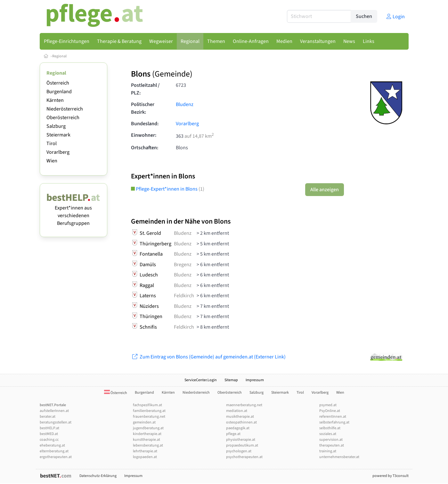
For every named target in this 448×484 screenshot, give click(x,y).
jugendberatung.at (148, 428)
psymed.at (328, 405)
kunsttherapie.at (147, 440)
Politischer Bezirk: (143, 108)
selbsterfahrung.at (334, 422)
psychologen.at (239, 451)
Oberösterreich (63, 118)
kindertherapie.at (147, 434)
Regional (59, 56)
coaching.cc (49, 440)
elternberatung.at (54, 451)
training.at (328, 451)
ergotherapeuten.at (56, 457)
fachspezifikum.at (147, 405)
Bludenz (185, 104)
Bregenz (183, 265)
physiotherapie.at (241, 440)
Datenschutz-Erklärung (98, 476)
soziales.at (328, 434)
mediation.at (237, 411)
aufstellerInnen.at (54, 411)
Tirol (52, 144)
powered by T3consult (391, 476)
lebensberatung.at (148, 445)
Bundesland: (145, 124)
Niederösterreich (65, 109)
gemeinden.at (144, 422)
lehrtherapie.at (145, 451)
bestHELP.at (49, 428)
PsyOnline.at (330, 411)
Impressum (255, 380)
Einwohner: (144, 135)
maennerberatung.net (244, 405)
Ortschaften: (145, 148)
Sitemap (231, 380)
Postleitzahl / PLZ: (145, 89)
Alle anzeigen (325, 190)
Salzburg (56, 126)
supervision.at (331, 440)
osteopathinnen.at (241, 422)
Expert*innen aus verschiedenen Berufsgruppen (73, 212)
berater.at (48, 417)
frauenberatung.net (149, 417)
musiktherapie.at (240, 417)
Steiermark (58, 135)
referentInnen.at (333, 417)
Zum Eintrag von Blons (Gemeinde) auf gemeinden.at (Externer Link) (208, 357)
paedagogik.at (238, 428)
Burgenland (59, 92)
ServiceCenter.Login (201, 380)
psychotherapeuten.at (244, 457)
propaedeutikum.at (242, 445)
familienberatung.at (149, 411)
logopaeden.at (145, 457)
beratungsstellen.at (56, 422)
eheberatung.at (52, 445)
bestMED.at (49, 434)
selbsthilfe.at (330, 428)
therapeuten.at (332, 445)
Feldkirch (184, 296)
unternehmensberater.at (339, 457)
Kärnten (55, 100)
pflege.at (233, 434)
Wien (52, 161)
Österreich (58, 83)
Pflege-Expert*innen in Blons (168, 189)
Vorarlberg (58, 152)
